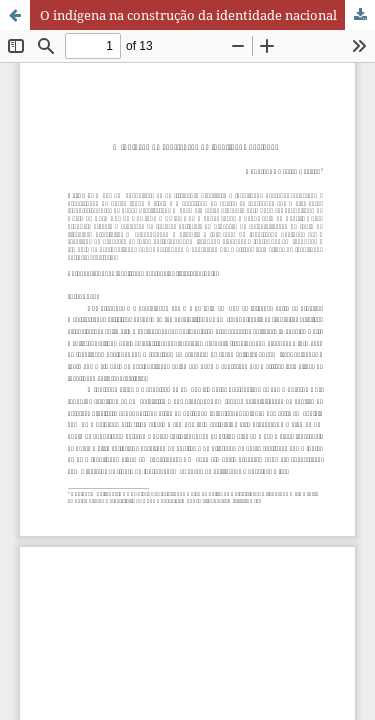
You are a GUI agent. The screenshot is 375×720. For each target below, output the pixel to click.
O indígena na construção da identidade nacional (188, 15)
